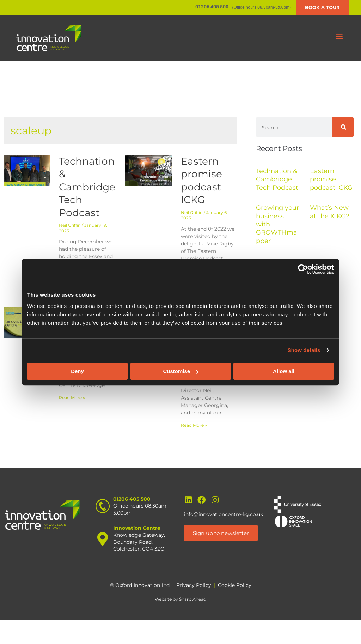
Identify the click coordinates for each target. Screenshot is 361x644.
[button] (339, 37)
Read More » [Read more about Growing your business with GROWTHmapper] (72, 398)
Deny (77, 371)
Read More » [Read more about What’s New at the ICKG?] (194, 425)
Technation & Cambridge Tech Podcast (87, 187)
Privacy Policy (194, 585)
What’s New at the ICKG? (330, 212)
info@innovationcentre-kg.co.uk (224, 514)
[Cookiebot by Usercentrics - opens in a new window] (303, 269)
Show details (304, 350)
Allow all (284, 371)
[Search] (343, 127)
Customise (181, 371)
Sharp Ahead (193, 599)
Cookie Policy (235, 585)
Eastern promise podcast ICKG (331, 179)
